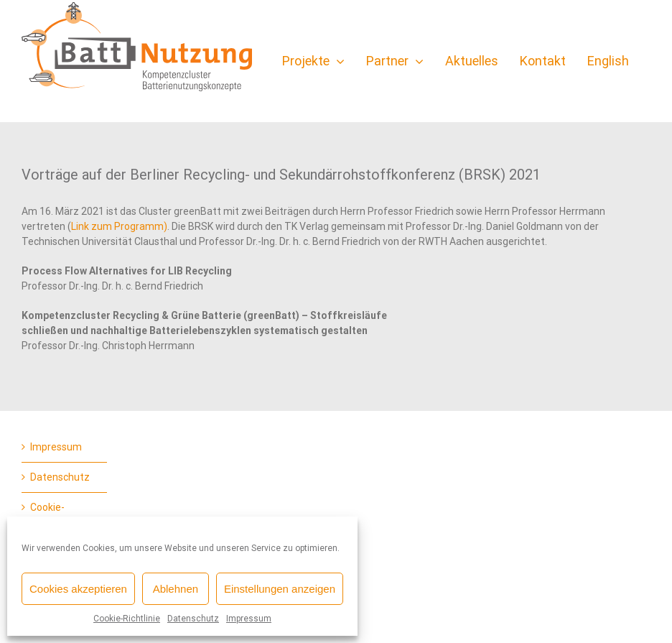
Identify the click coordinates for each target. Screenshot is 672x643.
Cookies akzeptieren (78, 589)
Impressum (249, 619)
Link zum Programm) (119, 226)
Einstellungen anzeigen (280, 589)
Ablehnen (176, 589)
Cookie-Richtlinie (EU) (62, 515)
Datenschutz (193, 619)
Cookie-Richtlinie (127, 619)
